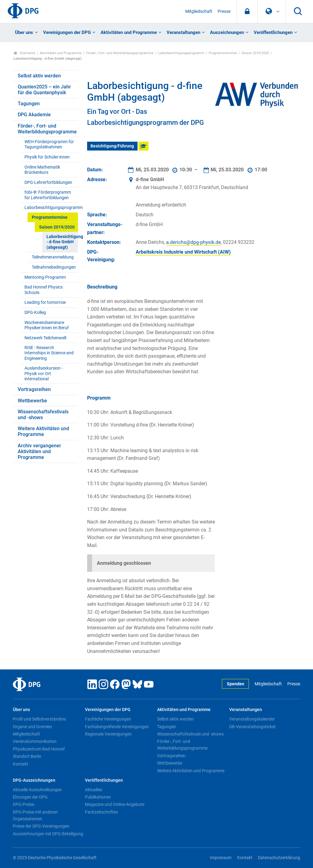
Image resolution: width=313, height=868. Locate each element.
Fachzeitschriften (101, 812)
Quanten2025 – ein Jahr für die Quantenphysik (44, 90)
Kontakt (20, 764)
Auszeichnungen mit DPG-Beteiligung (48, 834)
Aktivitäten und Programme (129, 32)
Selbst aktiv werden (39, 76)
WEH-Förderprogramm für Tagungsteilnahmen (49, 144)
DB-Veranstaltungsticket (252, 727)
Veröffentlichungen (273, 32)
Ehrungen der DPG (30, 797)
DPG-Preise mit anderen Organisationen (35, 815)
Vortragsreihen (34, 389)
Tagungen (29, 104)
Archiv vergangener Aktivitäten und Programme (39, 451)
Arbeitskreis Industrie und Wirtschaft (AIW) (183, 252)
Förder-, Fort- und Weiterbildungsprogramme (120, 53)
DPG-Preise (24, 804)
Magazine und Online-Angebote (115, 804)
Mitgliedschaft (199, 11)
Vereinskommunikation (35, 741)
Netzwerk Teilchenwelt (46, 338)
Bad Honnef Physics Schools (44, 290)
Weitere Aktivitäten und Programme (43, 431)
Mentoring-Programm (45, 277)
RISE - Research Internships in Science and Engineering (49, 353)
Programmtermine (223, 53)
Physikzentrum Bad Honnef (39, 749)
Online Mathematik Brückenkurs (42, 170)
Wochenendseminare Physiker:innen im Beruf (47, 325)
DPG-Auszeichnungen (34, 780)
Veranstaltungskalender (252, 719)
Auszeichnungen (227, 32)
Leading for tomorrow (45, 302)
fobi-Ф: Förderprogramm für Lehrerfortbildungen (48, 195)
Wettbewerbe (32, 401)
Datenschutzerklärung (279, 858)
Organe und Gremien (32, 727)
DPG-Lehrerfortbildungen (48, 183)
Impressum (221, 858)
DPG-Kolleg (35, 313)
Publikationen (98, 797)
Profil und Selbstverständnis (39, 719)
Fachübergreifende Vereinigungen (117, 727)
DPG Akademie (34, 115)
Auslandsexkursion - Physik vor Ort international (44, 374)
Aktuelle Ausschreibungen (37, 790)
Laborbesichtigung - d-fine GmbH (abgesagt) (62, 242)
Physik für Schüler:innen (47, 157)
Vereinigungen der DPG (67, 32)
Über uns (24, 32)
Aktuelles (94, 790)
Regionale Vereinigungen (108, 734)
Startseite (24, 53)
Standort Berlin (27, 756)
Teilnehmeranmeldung (53, 257)
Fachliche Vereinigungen (108, 719)
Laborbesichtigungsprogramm (181, 53)
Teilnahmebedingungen (54, 267)
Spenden (236, 684)
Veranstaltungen (183, 32)
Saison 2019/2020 (255, 53)
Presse (224, 11)
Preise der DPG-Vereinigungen (41, 826)
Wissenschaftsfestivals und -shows (43, 415)
